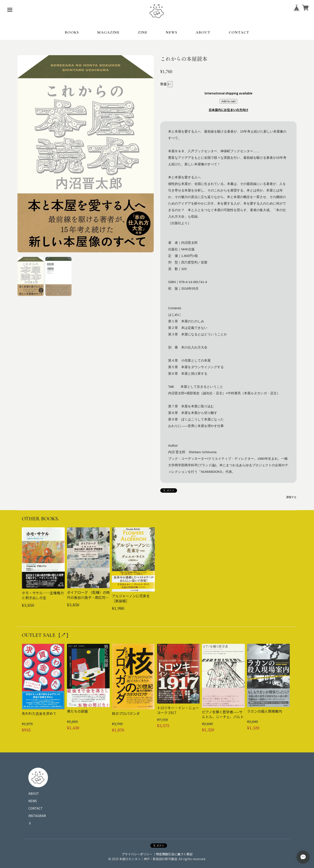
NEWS (172, 32)
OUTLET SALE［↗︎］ (46, 635)
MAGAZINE (108, 32)
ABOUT (203, 32)
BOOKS (72, 32)
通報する (291, 497)
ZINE (143, 32)
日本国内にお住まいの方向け (229, 110)
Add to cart (228, 101)
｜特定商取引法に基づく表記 (173, 854)
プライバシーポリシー (137, 854)
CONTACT (239, 32)
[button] (31, 277)
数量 (164, 84)
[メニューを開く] (10, 10)
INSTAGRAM (37, 816)
